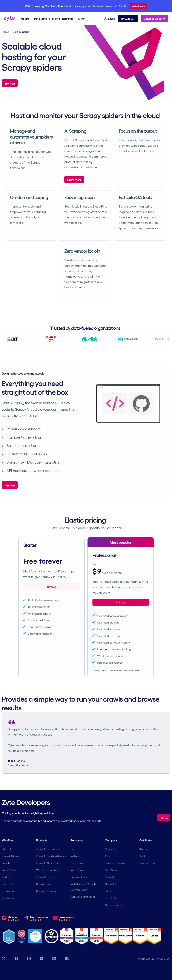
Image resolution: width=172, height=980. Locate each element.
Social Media (9, 870)
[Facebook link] (16, 959)
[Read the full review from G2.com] (11, 918)
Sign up (144, 849)
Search (6, 863)
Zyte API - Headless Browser (51, 856)
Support (109, 877)
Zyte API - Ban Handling (49, 849)
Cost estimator (147, 863)
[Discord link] (67, 959)
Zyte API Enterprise (46, 877)
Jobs (107, 856)
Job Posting (8, 891)
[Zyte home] (9, 19)
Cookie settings (113, 905)
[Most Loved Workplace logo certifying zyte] (22, 936)
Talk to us (144, 856)
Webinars (76, 856)
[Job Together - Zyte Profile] (35, 936)
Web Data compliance (83, 897)
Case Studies (78, 863)
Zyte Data (7, 849)
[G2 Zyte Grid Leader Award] (97, 936)
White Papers (78, 870)
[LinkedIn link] (54, 959)
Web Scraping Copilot (48, 870)
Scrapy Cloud (44, 884)
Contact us (111, 884)
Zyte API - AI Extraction (48, 863)
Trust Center (112, 870)
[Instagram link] (29, 959)
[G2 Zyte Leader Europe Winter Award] (67, 936)
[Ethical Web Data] (9, 936)
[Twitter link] (4, 959)
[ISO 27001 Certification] (52, 936)
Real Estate (8, 898)
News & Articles (10, 856)
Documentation (79, 877)
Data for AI (8, 884)
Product (6, 877)
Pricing (109, 891)
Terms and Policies (115, 863)
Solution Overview (46, 891)
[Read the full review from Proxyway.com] (64, 918)
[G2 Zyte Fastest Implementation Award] (82, 936)
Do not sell (111, 898)
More (82, 19)
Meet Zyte (110, 849)
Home (5, 32)
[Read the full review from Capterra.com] (36, 918)
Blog (73, 849)
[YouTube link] (41, 959)
